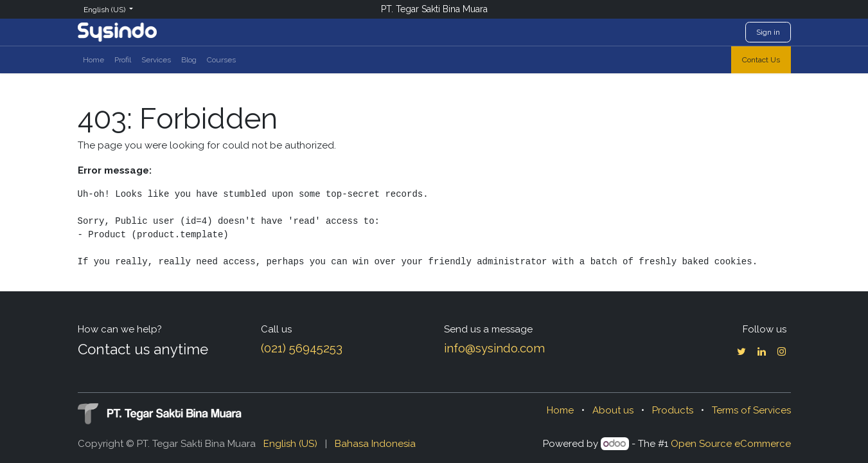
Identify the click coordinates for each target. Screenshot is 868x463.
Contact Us (761, 60)
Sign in (768, 32)
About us (613, 410)
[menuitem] (93, 60)
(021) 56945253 (302, 348)
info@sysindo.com (494, 348)
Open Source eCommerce (731, 444)
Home (560, 410)
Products (673, 410)
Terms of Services (751, 410)
